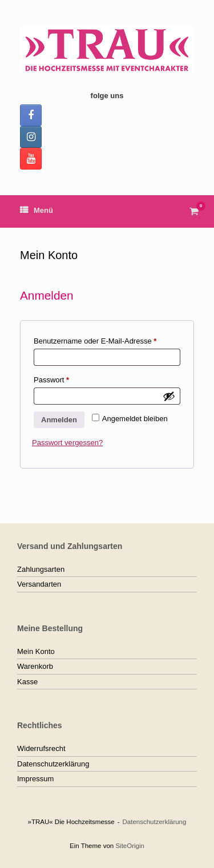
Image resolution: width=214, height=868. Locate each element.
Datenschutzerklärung (53, 764)
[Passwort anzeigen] (169, 396)
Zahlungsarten (41, 569)
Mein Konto (36, 651)
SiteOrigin (130, 846)
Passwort (70, 378)
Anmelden (59, 420)
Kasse (27, 682)
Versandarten (39, 584)
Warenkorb (35, 666)
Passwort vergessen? (67, 443)
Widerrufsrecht (41, 748)
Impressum (35, 779)
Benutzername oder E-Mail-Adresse (107, 340)
